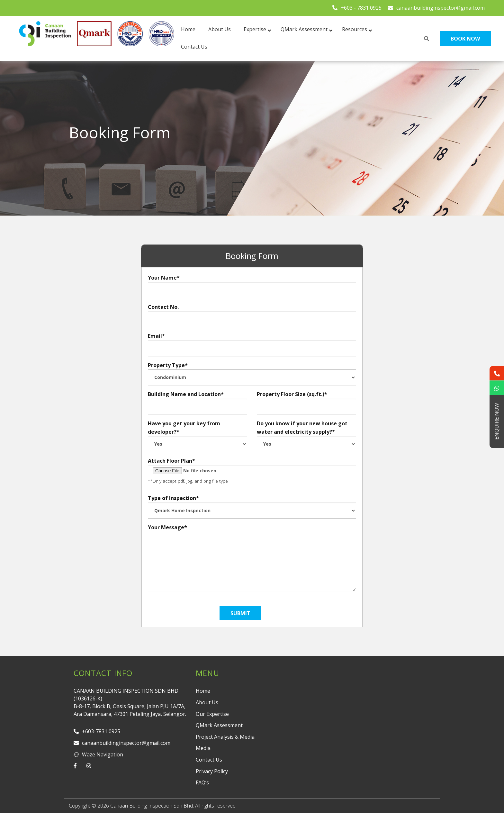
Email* (252, 344)
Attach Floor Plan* (252, 471)
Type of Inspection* (252, 507)
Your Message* (252, 532)
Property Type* (252, 374)
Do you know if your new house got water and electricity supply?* (306, 436)
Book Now (465, 39)
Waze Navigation (98, 754)
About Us (207, 702)
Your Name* (252, 286)
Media (203, 748)
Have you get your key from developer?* (198, 436)
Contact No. (252, 315)
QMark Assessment (219, 725)
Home (203, 691)
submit (240, 613)
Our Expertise (212, 714)
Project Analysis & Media (225, 737)
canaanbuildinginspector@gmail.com (436, 8)
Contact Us (209, 760)
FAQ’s (202, 782)
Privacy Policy (212, 771)
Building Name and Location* (198, 403)
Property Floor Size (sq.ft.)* (306, 403)
